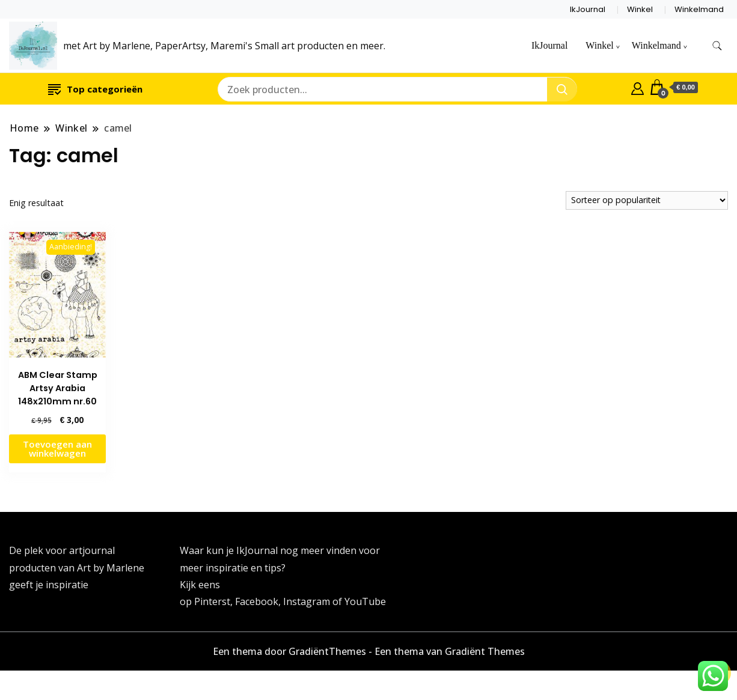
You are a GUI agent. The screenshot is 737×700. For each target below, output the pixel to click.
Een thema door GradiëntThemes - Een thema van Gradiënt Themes (369, 651)
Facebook (257, 601)
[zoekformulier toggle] (717, 46)
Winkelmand (699, 9)
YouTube (365, 601)
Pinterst (212, 601)
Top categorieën (95, 89)
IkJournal (588, 9)
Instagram (308, 601)
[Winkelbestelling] (647, 200)
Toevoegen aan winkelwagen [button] (57, 449)
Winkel (640, 9)
